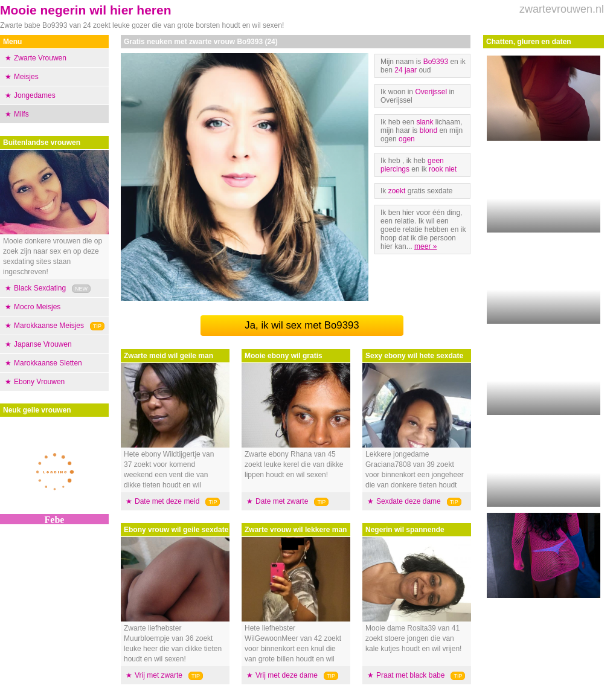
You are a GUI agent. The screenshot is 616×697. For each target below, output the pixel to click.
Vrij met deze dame (287, 675)
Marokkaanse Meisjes (49, 326)
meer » (425, 246)
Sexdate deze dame (409, 501)
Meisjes (26, 77)
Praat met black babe (410, 675)
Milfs (21, 114)
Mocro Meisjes (37, 307)
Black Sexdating (40, 288)
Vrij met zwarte (159, 675)
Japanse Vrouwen (43, 344)
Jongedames (35, 95)
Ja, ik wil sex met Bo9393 (302, 325)
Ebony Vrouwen (39, 382)
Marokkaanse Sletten (48, 363)
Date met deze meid (167, 501)
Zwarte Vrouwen (40, 58)
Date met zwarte (282, 501)
